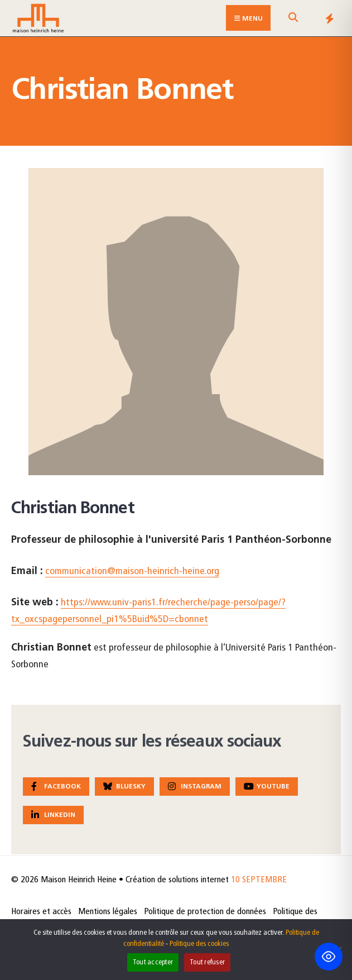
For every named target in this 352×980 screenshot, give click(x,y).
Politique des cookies (199, 944)
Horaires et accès (41, 912)
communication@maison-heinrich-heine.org (132, 572)
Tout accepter (153, 962)
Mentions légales (108, 912)
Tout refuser (207, 962)
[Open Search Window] (293, 20)
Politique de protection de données (205, 912)
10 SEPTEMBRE (259, 880)
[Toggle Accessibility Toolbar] (329, 957)
